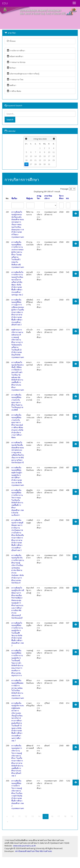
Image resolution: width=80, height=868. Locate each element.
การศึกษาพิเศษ (14, 91)
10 (49, 152)
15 (40, 156)
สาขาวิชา (39, 197)
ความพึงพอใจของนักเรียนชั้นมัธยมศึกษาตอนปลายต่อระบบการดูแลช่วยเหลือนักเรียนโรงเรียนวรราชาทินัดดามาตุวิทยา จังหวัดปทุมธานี (18, 452)
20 (31, 160)
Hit (67, 198)
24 (49, 160)
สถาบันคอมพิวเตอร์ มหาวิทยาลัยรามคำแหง (34, 851)
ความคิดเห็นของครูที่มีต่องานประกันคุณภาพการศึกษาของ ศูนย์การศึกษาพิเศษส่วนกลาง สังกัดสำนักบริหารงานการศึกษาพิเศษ (17, 426)
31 (49, 164)
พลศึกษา (12, 85)
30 (45, 164)
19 (26, 160)
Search (10, 120)
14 (35, 156)
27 (31, 164)
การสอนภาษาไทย (15, 79)
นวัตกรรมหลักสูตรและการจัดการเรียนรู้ (23, 74)
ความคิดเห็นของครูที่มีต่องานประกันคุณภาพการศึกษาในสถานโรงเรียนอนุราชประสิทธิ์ (17, 402)
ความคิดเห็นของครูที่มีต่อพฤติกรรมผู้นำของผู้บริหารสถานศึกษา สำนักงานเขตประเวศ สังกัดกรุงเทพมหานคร (18, 476)
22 (40, 160)
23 (45, 160)
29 (40, 164)
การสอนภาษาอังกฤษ (16, 62)
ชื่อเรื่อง (14, 198)
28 (35, 164)
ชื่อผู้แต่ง (30, 198)
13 (31, 156)
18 (54, 156)
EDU (5, 3)
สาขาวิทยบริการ (48, 197)
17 (49, 156)
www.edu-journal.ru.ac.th (24, 846)
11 (54, 152)
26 (26, 164)
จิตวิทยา (12, 68)
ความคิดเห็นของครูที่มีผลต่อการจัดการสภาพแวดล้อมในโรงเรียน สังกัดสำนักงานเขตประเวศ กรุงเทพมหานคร (18, 689)
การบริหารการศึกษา (16, 51)
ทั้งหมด (11, 41)
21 (35, 160)
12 (26, 156)
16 (45, 156)
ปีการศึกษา (61, 197)
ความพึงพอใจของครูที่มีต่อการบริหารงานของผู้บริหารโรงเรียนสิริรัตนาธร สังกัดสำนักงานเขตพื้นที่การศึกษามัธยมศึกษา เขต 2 (18, 634)
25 (54, 160)
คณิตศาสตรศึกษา (15, 56)
